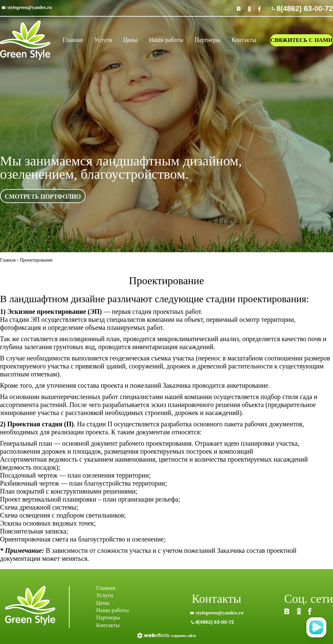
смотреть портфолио (43, 197)
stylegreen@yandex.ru (30, 7)
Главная (8, 260)
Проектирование (36, 260)
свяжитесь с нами (302, 40)
